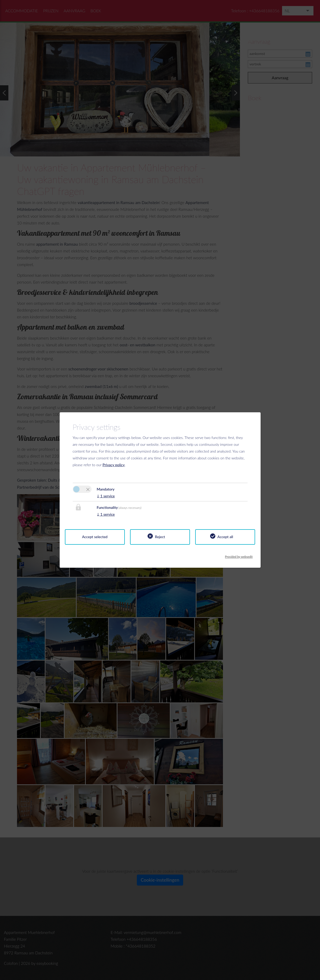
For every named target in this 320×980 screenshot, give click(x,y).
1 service (106, 496)
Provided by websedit (239, 555)
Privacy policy (114, 465)
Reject (160, 537)
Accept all (225, 537)
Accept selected (95, 537)
